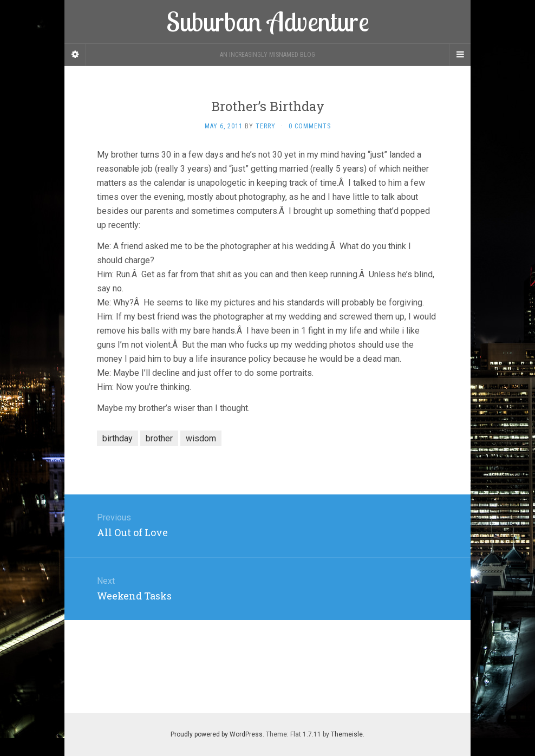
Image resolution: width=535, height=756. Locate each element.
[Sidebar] (75, 55)
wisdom (201, 438)
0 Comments (310, 126)
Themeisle (347, 734)
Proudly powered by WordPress (217, 734)
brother (159, 438)
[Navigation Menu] (460, 55)
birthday (118, 438)
